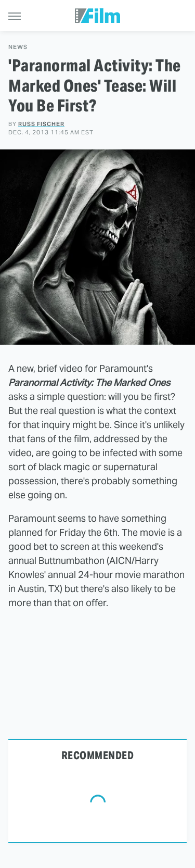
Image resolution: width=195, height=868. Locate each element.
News (18, 47)
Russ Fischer (41, 124)
